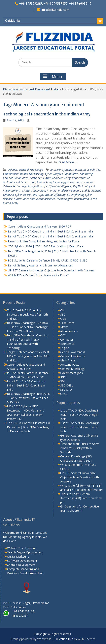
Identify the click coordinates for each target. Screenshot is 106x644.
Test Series (67, 323)
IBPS (63, 377)
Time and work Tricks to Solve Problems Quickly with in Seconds (80, 448)
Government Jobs (71, 373)
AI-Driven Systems (61, 170)
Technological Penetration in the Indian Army (47, 114)
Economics (67, 344)
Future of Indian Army (57, 178)
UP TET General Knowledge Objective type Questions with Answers (51, 270)
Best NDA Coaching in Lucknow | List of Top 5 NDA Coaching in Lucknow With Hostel (28, 327)
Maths (64, 327)
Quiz (63, 319)
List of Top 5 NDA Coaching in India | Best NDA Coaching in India (50, 231)
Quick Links (13, 21)
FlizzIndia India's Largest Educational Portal (31, 89)
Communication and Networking (23, 174)
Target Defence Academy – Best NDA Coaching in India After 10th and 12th (28, 356)
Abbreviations (69, 331)
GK (62, 310)
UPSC (64, 394)
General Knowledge (31, 170)
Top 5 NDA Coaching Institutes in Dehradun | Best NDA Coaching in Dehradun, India (28, 427)
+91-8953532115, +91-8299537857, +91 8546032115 (55, 4)
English (65, 348)
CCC (63, 335)
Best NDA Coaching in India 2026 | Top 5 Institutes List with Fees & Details (28, 398)
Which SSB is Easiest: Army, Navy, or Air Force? (38, 275)
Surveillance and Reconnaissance (35, 199)
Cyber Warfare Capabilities (62, 174)
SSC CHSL (67, 385)
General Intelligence (73, 356)
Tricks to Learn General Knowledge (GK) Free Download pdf (81, 498)
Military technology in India (39, 190)
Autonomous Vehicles (87, 170)
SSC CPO (66, 390)
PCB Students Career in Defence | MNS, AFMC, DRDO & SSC (48, 260)
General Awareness (73, 352)
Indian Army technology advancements (61, 182)
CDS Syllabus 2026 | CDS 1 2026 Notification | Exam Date (46, 246)
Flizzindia (36, 178)
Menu (53, 77)
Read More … (67, 162)
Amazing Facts (70, 365)
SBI (62, 381)
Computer (67, 339)
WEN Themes (87, 639)
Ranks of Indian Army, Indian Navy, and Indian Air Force (44, 241)
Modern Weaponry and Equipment (79, 190)
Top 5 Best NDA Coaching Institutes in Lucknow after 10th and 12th (27, 314)
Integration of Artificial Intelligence (50, 186)
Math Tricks (68, 360)
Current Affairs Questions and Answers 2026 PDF (40, 226)
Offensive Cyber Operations (20, 195)
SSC (63, 314)
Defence (13, 170)
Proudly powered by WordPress (31, 639)
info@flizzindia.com (55, 10)
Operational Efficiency (52, 195)
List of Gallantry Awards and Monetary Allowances (40, 265)
